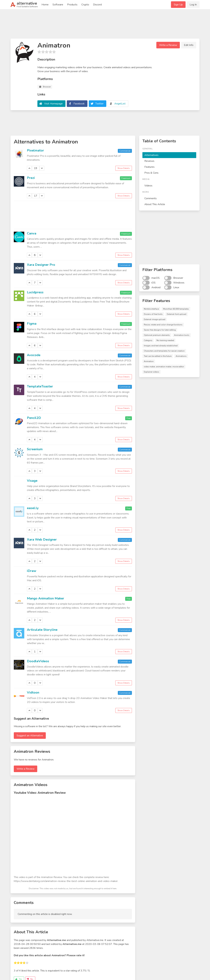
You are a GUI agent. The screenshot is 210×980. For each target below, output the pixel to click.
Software (58, 5)
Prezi (31, 178)
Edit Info (189, 45)
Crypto (85, 5)
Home (45, 5)
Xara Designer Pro (41, 265)
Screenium (35, 449)
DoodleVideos (38, 661)
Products (72, 5)
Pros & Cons (151, 173)
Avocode (34, 355)
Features (149, 167)
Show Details (124, 168)
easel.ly (33, 508)
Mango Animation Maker (46, 598)
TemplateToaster (40, 386)
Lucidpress (35, 292)
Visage (32, 481)
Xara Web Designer (42, 540)
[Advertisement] (105, 25)
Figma (32, 324)
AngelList (120, 104)
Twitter (99, 104)
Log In (193, 5)
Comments (151, 198)
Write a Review (168, 45)
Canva (32, 233)
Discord (97, 5)
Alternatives (151, 155)
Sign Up (178, 5)
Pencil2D (34, 418)
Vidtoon (33, 692)
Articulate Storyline (42, 630)
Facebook (79, 104)
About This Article (155, 204)
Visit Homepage (53, 104)
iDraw (32, 571)
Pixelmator (35, 150)
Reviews (149, 161)
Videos (148, 186)
